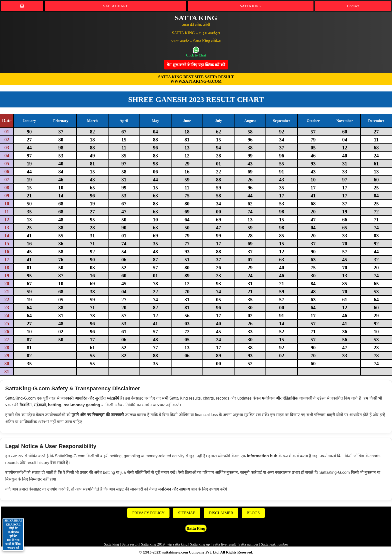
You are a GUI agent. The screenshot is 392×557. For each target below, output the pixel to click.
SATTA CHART (115, 6)
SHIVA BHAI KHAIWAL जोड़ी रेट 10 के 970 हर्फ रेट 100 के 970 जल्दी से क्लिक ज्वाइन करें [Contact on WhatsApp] (13, 534)
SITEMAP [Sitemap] (186, 513)
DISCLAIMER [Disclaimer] (221, 513)
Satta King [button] (196, 528)
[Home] (22, 5)
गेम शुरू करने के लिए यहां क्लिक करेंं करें (196, 65)
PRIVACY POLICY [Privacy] (148, 513)
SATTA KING (251, 6)
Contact (353, 6)
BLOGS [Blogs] (253, 513)
